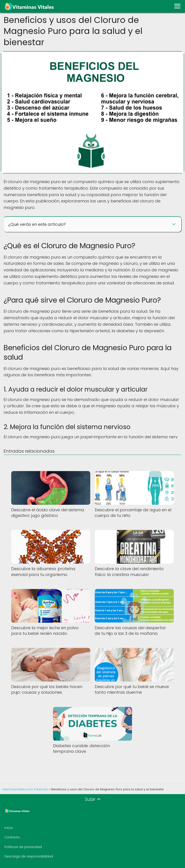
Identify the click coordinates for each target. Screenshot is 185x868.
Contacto (12, 837)
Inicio (9, 828)
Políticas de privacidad (23, 847)
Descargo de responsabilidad (29, 856)
